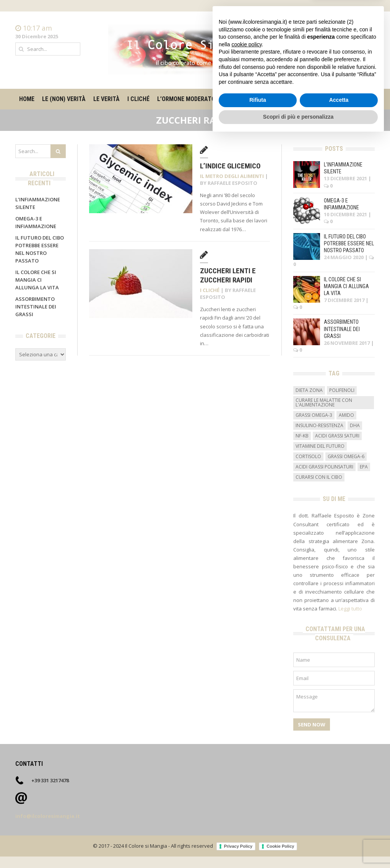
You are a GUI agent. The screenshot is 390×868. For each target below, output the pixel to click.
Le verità (106, 99)
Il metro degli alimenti (263, 99)
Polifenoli (342, 390)
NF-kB (302, 436)
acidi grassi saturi (337, 436)
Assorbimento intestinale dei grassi (36, 307)
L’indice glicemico (230, 166)
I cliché (138, 99)
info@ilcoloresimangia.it (48, 816)
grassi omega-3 (314, 415)
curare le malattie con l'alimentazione (324, 402)
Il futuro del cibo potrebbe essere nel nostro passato (349, 243)
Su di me (316, 99)
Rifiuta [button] (258, 830)
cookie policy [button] (246, 775)
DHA (355, 425)
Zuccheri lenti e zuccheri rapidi (228, 276)
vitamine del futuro (320, 446)
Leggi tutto (350, 609)
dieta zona (309, 390)
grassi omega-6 (346, 456)
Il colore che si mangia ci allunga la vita (37, 280)
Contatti (365, 36)
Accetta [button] (339, 830)
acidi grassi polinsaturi (324, 467)
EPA (364, 467)
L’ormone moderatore (189, 99)
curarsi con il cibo (319, 477)
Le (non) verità (64, 99)
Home (367, 28)
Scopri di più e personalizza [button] (298, 847)
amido (346, 415)
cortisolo (308, 456)
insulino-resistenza (319, 425)
